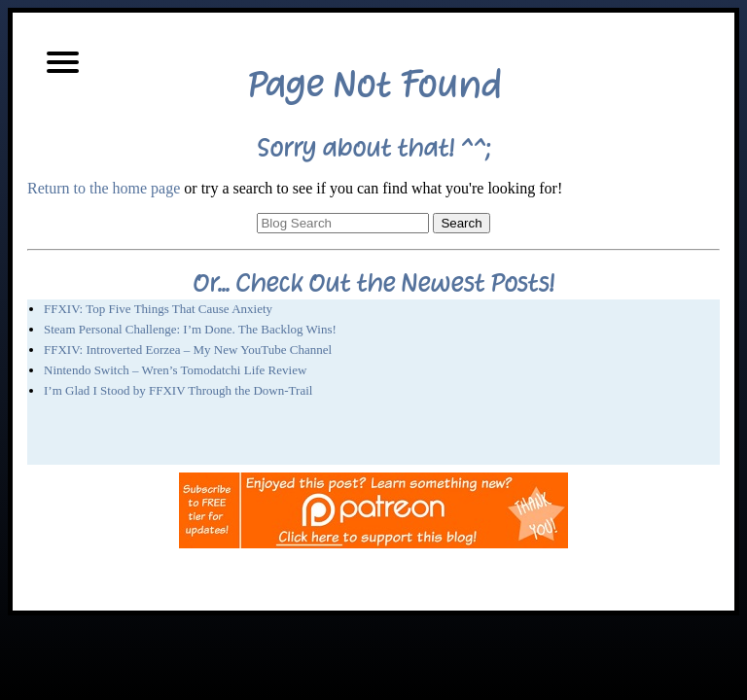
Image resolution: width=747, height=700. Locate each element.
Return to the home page (104, 188)
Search (461, 223)
